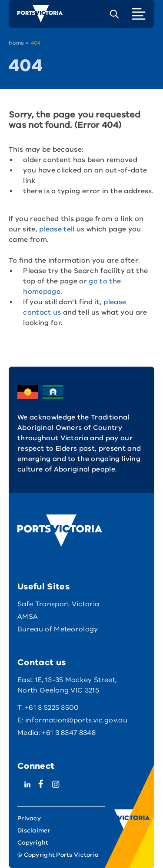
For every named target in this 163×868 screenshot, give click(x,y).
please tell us (62, 230)
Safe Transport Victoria (58, 604)
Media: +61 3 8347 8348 (57, 733)
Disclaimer (34, 831)
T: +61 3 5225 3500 (48, 708)
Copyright (33, 843)
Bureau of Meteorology (58, 629)
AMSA (28, 617)
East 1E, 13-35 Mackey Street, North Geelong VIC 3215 (67, 685)
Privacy (29, 818)
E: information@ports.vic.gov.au (72, 720)
